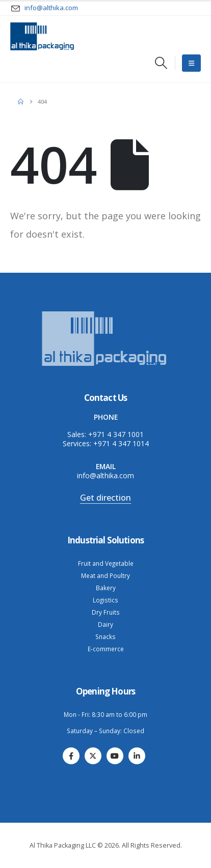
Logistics (106, 600)
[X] (93, 756)
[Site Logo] (42, 36)
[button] (161, 63)
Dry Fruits (106, 612)
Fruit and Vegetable (106, 563)
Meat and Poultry (106, 575)
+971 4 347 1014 (121, 443)
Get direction (106, 498)
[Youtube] (115, 756)
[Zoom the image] (106, 312)
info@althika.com (106, 475)
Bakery (106, 588)
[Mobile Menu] (191, 63)
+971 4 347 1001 (116, 434)
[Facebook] (71, 756)
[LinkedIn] (137, 756)
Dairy (106, 624)
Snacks (106, 636)
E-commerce (106, 649)
